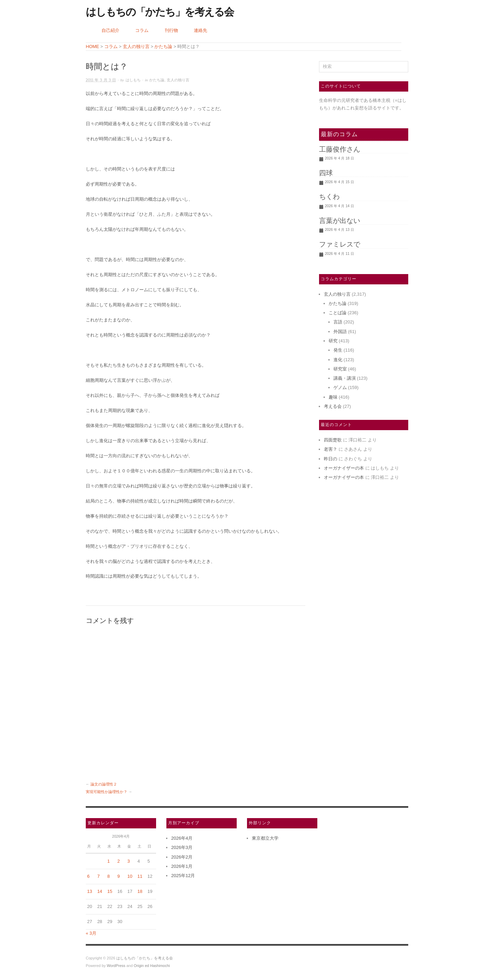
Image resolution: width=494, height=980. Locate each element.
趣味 (333, 397)
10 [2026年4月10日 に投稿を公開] (130, 876)
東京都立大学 (265, 838)
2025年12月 (183, 876)
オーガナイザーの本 (344, 468)
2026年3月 (182, 847)
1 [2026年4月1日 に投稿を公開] (109, 861)
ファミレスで (340, 244)
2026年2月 (182, 857)
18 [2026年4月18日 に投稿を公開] (140, 891)
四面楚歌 (333, 440)
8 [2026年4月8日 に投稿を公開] (109, 876)
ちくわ (329, 197)
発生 (338, 350)
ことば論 (338, 313)
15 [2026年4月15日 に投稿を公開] (110, 891)
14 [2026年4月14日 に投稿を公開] (99, 891)
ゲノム (340, 387)
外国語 (340, 332)
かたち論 (157, 80)
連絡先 (201, 30)
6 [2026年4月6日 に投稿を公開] (88, 876)
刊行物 (171, 30)
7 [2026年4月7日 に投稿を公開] (98, 876)
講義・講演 (345, 378)
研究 (333, 341)
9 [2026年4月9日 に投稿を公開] (119, 876)
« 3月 (91, 933)
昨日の (331, 459)
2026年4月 (182, 838)
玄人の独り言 (178, 80)
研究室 (340, 369)
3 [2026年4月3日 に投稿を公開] (128, 861)
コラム (142, 30)
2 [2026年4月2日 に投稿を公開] (119, 861)
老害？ (331, 449)
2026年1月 (182, 866)
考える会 (333, 406)
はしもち (133, 80)
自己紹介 (110, 30)
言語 (338, 322)
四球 (326, 173)
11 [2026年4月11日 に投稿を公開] (140, 876)
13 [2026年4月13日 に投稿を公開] (90, 891)
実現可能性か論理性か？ (107, 792)
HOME (92, 46)
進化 (338, 360)
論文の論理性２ (104, 784)
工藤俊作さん (340, 149)
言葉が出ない (340, 221)
